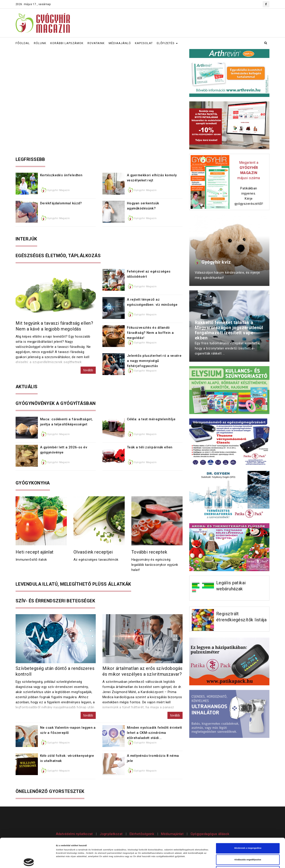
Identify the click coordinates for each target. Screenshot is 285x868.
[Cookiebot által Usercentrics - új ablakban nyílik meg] (29, 861)
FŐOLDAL (23, 43)
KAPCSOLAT (144, 43)
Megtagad (248, 844)
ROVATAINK (96, 43)
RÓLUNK (40, 43)
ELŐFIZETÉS (167, 43)
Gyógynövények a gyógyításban (56, 403)
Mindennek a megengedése (248, 821)
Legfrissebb (30, 159)
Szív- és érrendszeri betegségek (55, 601)
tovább (88, 370)
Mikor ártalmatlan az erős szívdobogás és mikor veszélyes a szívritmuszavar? (142, 671)
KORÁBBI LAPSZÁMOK (67, 43)
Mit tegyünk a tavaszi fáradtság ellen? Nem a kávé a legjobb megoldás (54, 326)
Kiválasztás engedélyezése (248, 832)
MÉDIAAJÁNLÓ (120, 43)
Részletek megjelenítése (197, 861)
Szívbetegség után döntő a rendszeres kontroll (55, 671)
